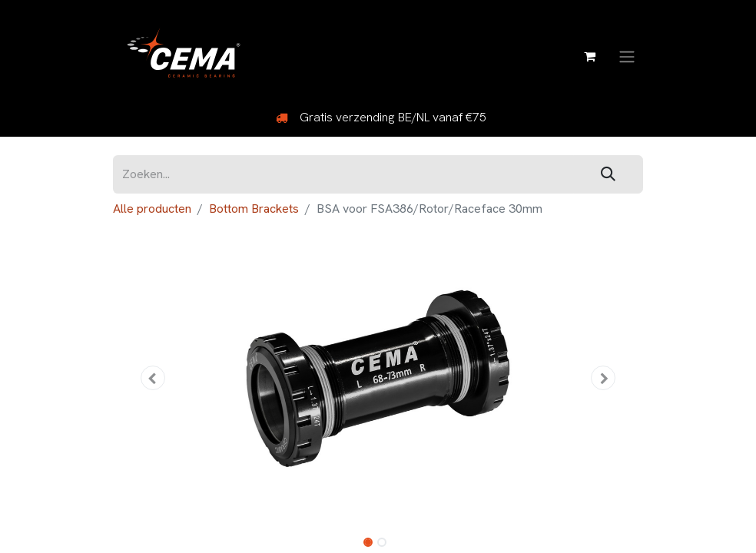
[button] (153, 378)
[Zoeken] (608, 175)
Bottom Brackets (254, 209)
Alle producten (152, 209)
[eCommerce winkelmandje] (589, 56)
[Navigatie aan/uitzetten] (627, 56)
